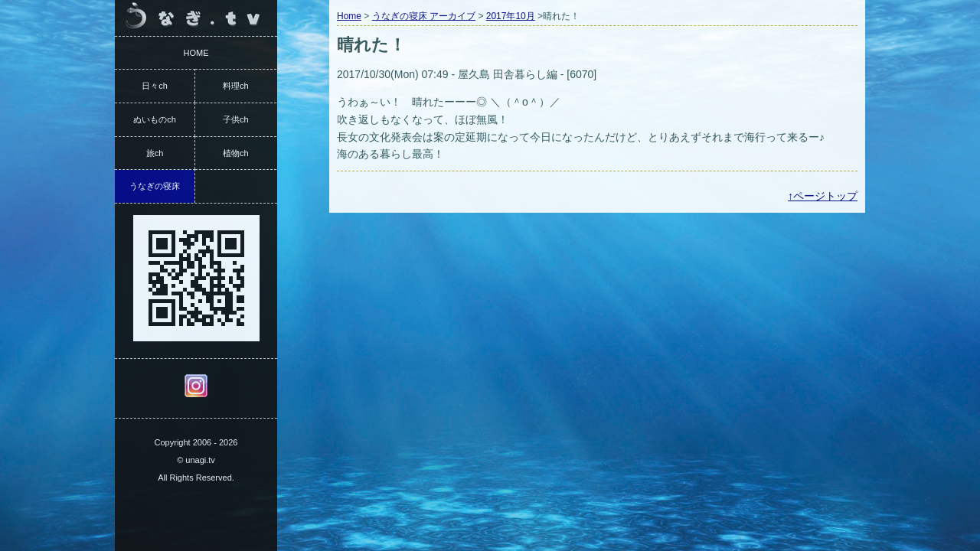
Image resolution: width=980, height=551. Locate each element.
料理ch (236, 86)
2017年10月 (511, 16)
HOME (196, 53)
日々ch (155, 86)
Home (349, 16)
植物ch (236, 153)
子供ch (236, 119)
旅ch (155, 153)
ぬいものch (155, 119)
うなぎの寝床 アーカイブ (424, 16)
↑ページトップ (823, 196)
